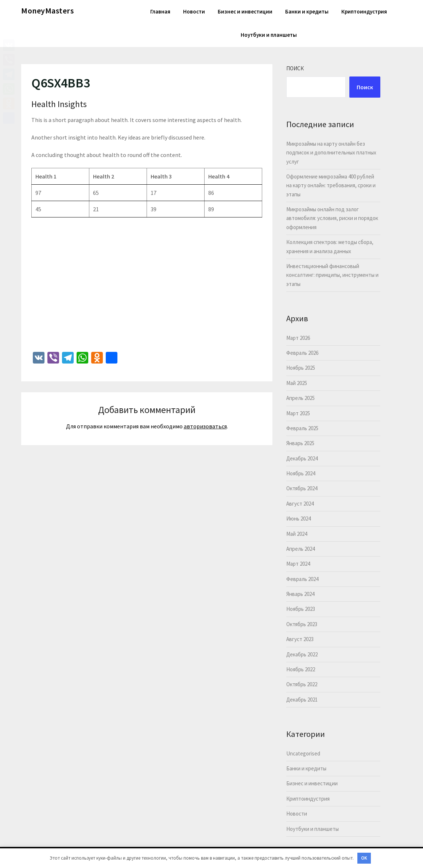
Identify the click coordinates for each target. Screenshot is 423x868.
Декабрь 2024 (302, 458)
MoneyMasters (47, 11)
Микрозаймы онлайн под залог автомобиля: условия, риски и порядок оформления (332, 218)
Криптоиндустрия (364, 11)
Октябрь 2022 (302, 684)
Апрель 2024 (300, 549)
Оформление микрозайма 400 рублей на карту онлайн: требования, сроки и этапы (331, 185)
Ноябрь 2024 (301, 473)
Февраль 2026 (302, 353)
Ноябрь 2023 (301, 609)
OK (364, 858)
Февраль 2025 (302, 428)
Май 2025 (297, 383)
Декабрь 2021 (302, 700)
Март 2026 (298, 338)
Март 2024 (298, 564)
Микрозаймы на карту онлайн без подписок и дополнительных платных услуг (331, 153)
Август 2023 (300, 639)
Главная (160, 11)
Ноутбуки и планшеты (269, 35)
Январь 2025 (300, 443)
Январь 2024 (300, 594)
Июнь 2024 (298, 519)
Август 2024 (300, 504)
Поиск (295, 68)
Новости (194, 11)
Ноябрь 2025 (301, 368)
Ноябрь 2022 (301, 669)
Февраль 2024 (302, 579)
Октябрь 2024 (302, 488)
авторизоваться (205, 426)
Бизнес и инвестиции (245, 11)
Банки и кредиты (307, 11)
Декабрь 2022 (302, 654)
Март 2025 (298, 413)
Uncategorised (303, 753)
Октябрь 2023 (302, 624)
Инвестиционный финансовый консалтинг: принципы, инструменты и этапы (332, 275)
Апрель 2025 (300, 398)
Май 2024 (297, 534)
